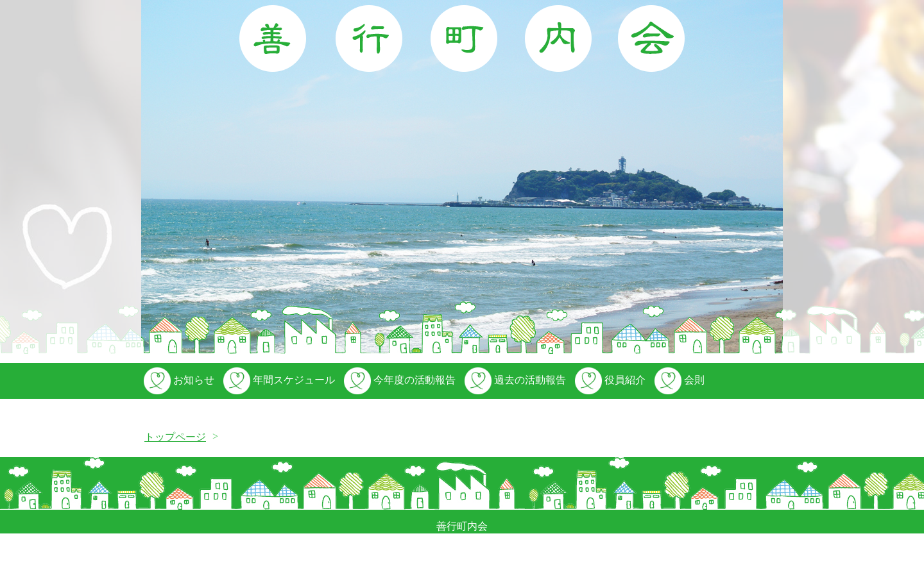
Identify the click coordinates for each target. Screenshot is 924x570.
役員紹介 (609, 380)
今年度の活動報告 (398, 380)
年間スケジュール (278, 380)
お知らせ (178, 380)
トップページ (175, 437)
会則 (678, 380)
